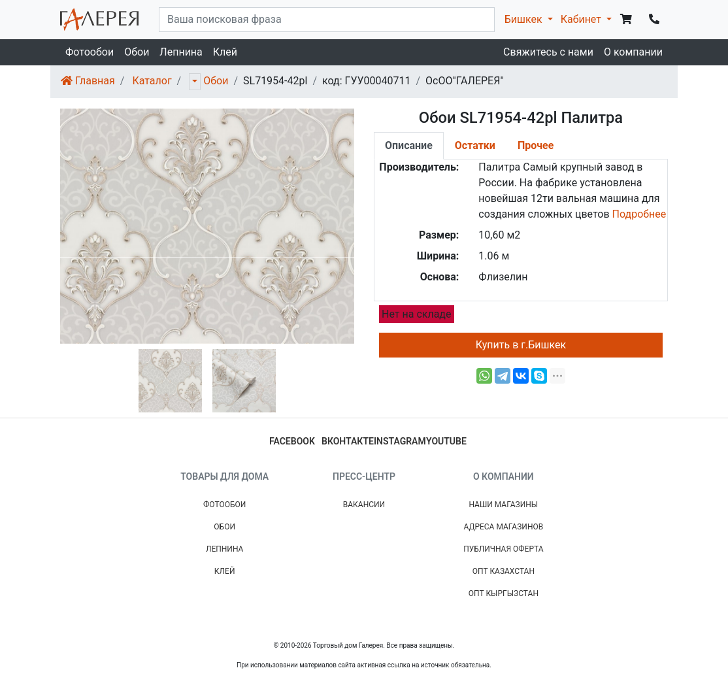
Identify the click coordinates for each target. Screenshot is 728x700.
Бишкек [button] (525, 19)
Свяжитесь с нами (548, 52)
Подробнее (639, 214)
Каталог (152, 81)
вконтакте (348, 441)
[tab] (409, 146)
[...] (327, 20)
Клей (225, 52)
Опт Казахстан (504, 571)
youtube (446, 441)
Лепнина (181, 52)
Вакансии (364, 505)
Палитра (499, 167)
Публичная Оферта (503, 549)
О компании (633, 52)
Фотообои (90, 52)
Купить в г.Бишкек (521, 345)
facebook (292, 441)
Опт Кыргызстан (504, 593)
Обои (137, 52)
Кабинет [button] (582, 19)
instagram (400, 441)
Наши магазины (503, 505)
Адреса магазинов (503, 527)
